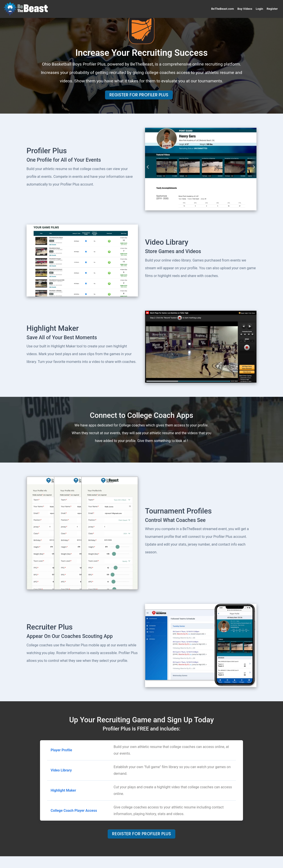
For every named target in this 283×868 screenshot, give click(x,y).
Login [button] (259, 9)
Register (272, 9)
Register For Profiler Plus (139, 95)
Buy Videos (245, 9)
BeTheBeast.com (222, 9)
